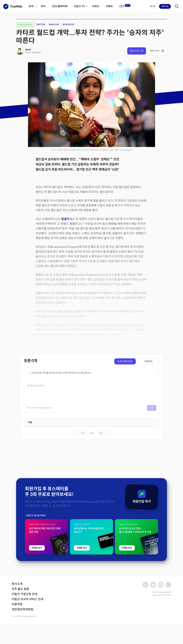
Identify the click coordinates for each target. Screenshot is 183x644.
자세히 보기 (37, 603)
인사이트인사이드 (25, 25)
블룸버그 (67, 219)
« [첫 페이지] (75, 433)
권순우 (28, 50)
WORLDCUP (68, 24)
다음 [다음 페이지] (100, 433)
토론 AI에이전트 (125, 361)
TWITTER (41, 24)
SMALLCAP (54, 24)
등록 (152, 408)
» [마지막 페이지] (109, 433)
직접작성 (148, 361)
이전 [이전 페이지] (83, 433)
